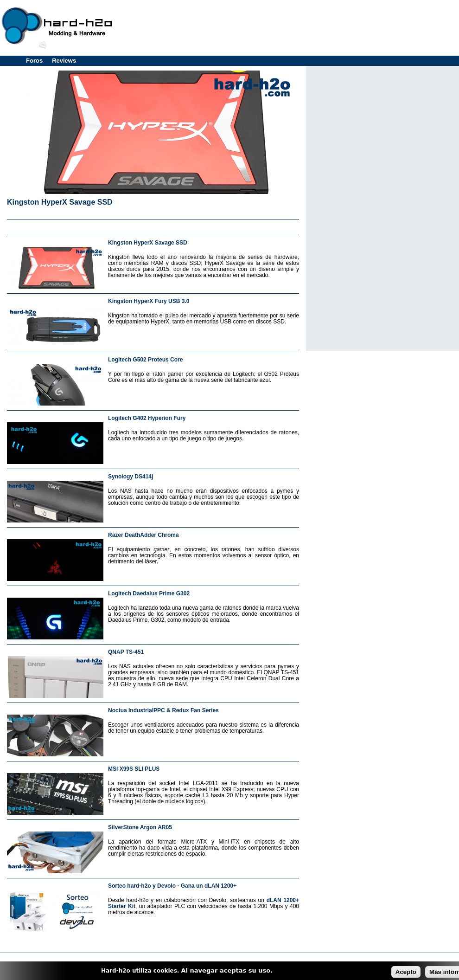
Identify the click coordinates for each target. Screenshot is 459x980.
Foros (34, 61)
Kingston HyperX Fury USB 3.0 (149, 301)
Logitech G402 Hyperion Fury (147, 418)
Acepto (406, 972)
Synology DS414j (131, 477)
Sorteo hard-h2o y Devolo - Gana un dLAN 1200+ (172, 886)
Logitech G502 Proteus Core (145, 360)
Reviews (64, 61)
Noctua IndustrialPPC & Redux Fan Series (163, 710)
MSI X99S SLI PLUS (134, 769)
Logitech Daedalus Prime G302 (149, 593)
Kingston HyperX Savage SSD (60, 202)
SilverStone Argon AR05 (140, 827)
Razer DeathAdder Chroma (143, 535)
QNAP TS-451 (126, 652)
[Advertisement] (153, 225)
